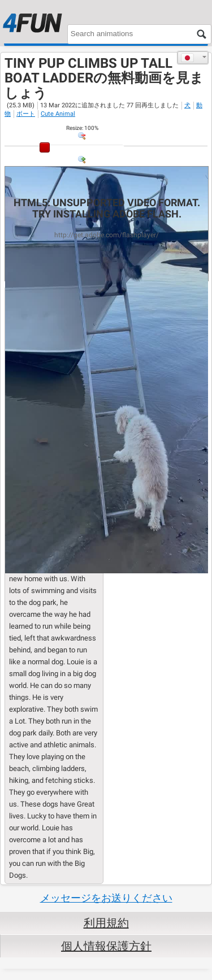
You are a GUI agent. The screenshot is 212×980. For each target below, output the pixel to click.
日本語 (187, 58)
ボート (26, 114)
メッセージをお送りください (106, 898)
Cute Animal (58, 114)
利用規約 (106, 923)
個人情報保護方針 (106, 946)
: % (82, 128)
